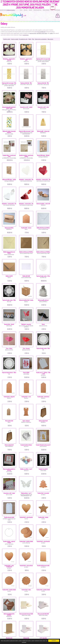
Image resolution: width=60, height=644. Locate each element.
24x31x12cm (44, 415)
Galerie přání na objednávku (41, 39)
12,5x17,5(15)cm (44, 125)
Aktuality (26, 10)
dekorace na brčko (44, 318)
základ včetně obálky (26, 608)
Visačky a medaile (15, 39)
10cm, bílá (9, 294)
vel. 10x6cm (44, 560)
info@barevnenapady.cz (11, 10)
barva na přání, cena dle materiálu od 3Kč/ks (26, 318)
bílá (44, 342)
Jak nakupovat (57, 10)
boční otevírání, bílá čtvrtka (26, 174)
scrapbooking (26, 35)
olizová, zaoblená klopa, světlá (44, 246)
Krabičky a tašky (7, 39)
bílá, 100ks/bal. (44, 270)
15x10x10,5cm (9, 222)
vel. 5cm (9, 584)
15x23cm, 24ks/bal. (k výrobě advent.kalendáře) (26, 125)
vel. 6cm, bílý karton (9, 536)
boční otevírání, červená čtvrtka (44, 174)
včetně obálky (9, 318)
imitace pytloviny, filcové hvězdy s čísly (9, 101)
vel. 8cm (44, 584)
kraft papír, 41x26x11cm (44, 149)
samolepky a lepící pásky (42, 33)
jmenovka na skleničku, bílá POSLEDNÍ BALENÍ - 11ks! (26, 487)
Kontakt (30, 10)
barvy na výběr (9, 487)
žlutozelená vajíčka (9, 125)
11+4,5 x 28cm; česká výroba (26, 77)
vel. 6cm (44, 511)
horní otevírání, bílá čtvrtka (9, 198)
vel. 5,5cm (44, 536)
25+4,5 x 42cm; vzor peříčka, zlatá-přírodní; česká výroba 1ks (44, 53)
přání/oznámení (44, 439)
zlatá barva (26, 463)
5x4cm (26, 222)
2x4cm (9, 415)
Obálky (30, 39)
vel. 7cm (26, 511)
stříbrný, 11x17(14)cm (44, 294)
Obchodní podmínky (37, 10)
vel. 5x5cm (44, 487)
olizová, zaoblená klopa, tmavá (26, 246)
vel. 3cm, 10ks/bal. (26, 536)
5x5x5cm (26, 294)
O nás (52, 10)
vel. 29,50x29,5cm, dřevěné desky (9, 149)
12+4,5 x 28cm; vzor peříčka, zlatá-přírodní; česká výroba (9, 77)
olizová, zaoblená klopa (44, 222)
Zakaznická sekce (46, 10)
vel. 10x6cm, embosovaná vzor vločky (9, 511)
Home (21, 10)
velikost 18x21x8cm (9, 439)
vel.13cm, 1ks (9, 53)
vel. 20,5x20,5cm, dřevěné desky (26, 149)
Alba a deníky (50, 39)
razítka (51, 33)
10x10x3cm (44, 198)
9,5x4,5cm (9, 391)
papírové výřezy (33, 33)
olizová (9, 270)
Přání (33, 39)
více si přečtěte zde (41, 32)
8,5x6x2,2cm (9, 608)
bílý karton (44, 367)
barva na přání (26, 101)
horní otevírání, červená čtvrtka (26, 198)
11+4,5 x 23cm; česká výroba (44, 77)
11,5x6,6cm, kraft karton (26, 415)
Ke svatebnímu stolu (23, 39)
